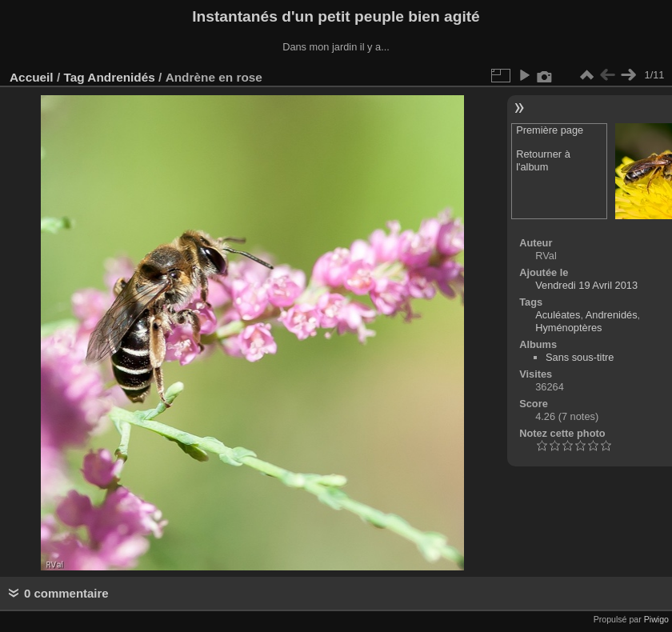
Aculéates (558, 315)
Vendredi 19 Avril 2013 (586, 285)
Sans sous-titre (580, 357)
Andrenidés (121, 77)
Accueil (32, 77)
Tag (74, 77)
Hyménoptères (568, 328)
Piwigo (656, 619)
